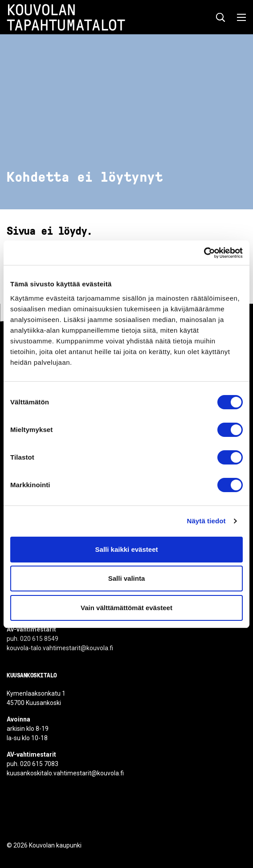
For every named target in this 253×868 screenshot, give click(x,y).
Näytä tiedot (206, 521)
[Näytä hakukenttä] (220, 17)
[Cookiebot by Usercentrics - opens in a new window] (204, 253)
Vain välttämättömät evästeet (126, 608)
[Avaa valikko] (239, 17)
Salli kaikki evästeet (127, 549)
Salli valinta (127, 578)
